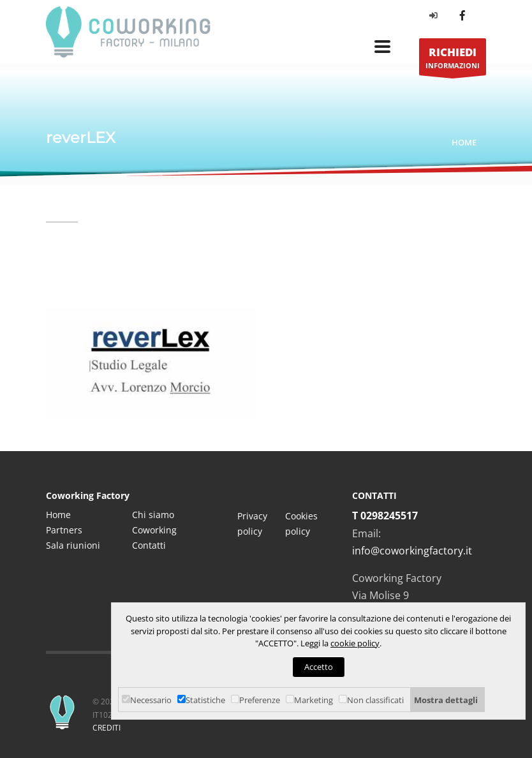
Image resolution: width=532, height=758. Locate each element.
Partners (64, 530)
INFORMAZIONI (453, 60)
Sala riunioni (73, 545)
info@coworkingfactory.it (412, 551)
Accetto (319, 667)
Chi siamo (153, 515)
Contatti (149, 545)
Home (464, 142)
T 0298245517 (385, 516)
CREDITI (107, 728)
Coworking (154, 530)
